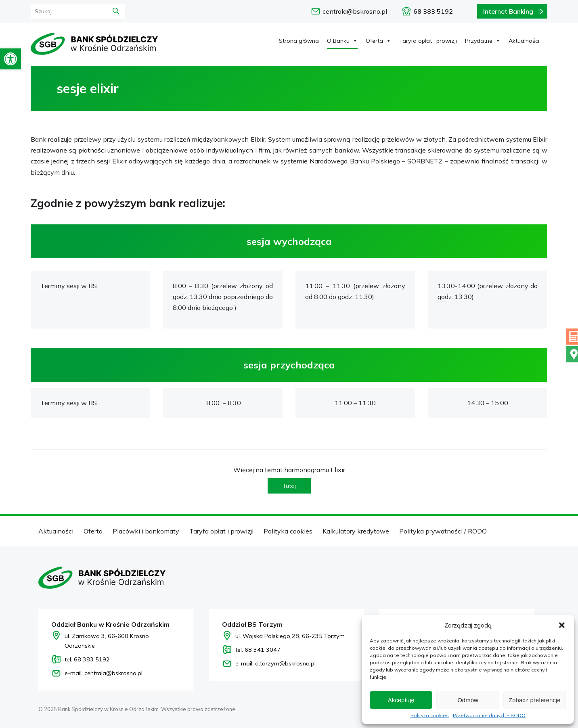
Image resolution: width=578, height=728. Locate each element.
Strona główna (299, 41)
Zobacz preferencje (534, 700)
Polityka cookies (430, 715)
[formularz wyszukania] (67, 11)
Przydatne (483, 41)
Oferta (378, 41)
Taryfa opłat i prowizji (428, 41)
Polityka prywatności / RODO (443, 531)
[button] (10, 59)
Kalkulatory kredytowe (356, 531)
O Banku (342, 41)
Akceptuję (401, 700)
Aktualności (524, 41)
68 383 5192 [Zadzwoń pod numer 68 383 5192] (433, 11)
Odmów (468, 700)
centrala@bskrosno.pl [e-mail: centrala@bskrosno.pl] (355, 11)
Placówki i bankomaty (146, 531)
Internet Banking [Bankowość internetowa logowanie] (508, 11)
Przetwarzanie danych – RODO (489, 715)
